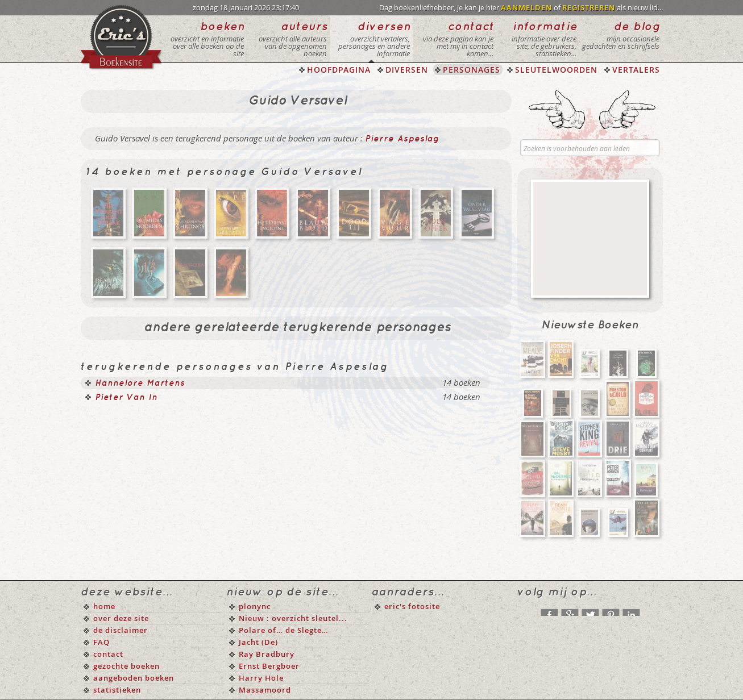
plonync (255, 606)
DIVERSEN (407, 70)
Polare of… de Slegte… (284, 630)
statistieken (117, 690)
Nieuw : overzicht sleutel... (293, 618)
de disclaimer (121, 630)
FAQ (101, 642)
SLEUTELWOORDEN (556, 70)
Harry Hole (261, 678)
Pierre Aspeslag (402, 139)
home (104, 606)
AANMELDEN (526, 7)
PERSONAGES (472, 70)
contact (108, 654)
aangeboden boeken (134, 678)
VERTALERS (636, 70)
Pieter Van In (126, 398)
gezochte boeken (126, 666)
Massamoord (265, 690)
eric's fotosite (412, 606)
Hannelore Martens (140, 384)
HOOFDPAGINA (339, 70)
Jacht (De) (258, 642)
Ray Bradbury (267, 654)
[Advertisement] (590, 239)
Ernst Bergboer (269, 666)
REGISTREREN (589, 7)
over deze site (121, 618)
